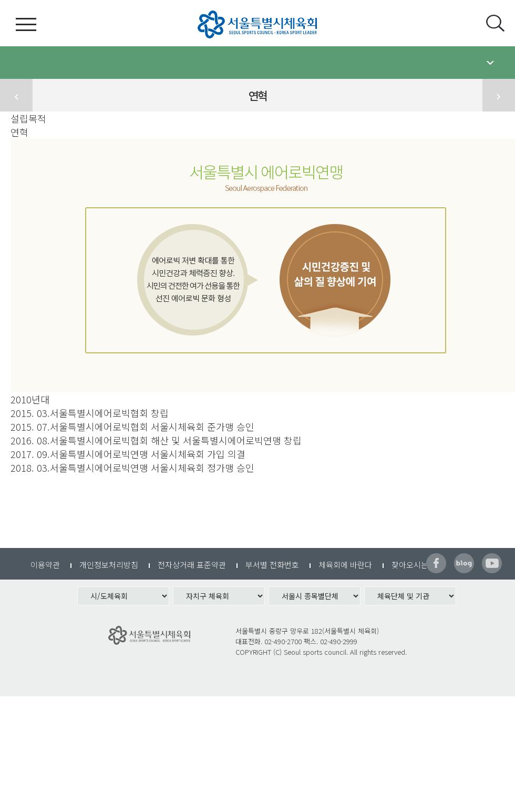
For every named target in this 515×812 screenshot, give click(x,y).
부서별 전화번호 (272, 565)
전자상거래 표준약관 (192, 565)
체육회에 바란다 (345, 565)
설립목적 (28, 118)
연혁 (19, 132)
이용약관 (45, 565)
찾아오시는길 (414, 565)
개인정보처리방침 (109, 565)
